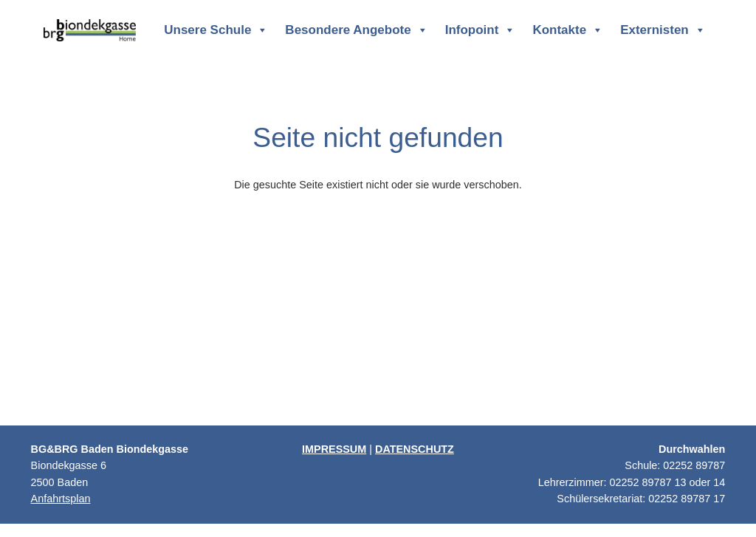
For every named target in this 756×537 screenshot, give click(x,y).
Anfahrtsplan (61, 499)
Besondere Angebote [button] (356, 30)
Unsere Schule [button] (216, 30)
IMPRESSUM (334, 449)
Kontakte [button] (568, 30)
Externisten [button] (663, 30)
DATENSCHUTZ (415, 449)
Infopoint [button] (481, 30)
